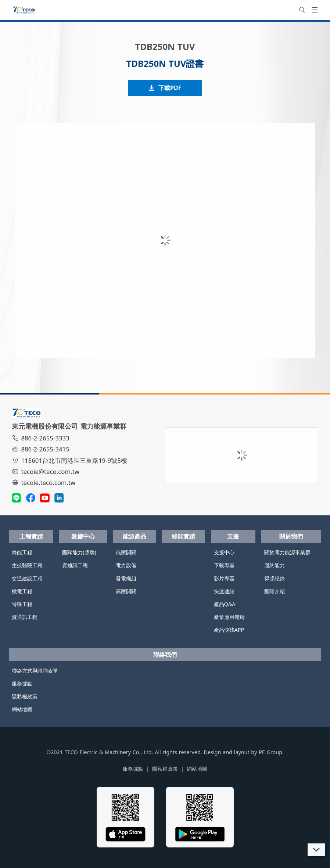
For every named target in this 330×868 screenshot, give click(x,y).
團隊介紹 (275, 591)
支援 (233, 536)
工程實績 (31, 536)
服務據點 (22, 683)
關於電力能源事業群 (287, 552)
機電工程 (22, 591)
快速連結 (224, 591)
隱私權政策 (25, 696)
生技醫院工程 (27, 565)
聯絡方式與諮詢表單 (35, 671)
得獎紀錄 (275, 578)
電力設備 (126, 565)
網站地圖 (22, 709)
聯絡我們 (165, 655)
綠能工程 (22, 552)
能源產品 (134, 536)
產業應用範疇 (229, 617)
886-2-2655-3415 (42, 449)
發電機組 (126, 578)
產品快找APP (229, 630)
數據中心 (83, 536)
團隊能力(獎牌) (79, 552)
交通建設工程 (27, 578)
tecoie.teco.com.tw (45, 482)
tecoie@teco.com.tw (46, 471)
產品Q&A (225, 604)
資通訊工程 (25, 617)
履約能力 (275, 565)
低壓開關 (126, 552)
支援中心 (224, 552)
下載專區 (224, 565)
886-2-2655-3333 (42, 438)
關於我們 (291, 536)
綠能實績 (183, 536)
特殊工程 (22, 604)
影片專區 (224, 578)
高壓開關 (126, 591)
